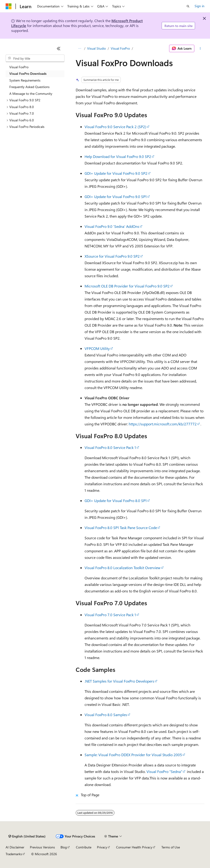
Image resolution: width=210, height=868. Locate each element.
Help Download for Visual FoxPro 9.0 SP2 (118, 156)
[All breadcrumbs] (80, 48)
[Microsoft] (9, 6)
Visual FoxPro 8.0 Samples (106, 715)
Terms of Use (171, 847)
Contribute (84, 847)
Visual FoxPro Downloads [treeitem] (28, 73)
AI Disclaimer (15, 847)
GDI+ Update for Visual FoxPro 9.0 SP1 (116, 196)
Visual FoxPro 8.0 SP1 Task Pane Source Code (121, 528)
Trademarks (14, 854)
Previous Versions (42, 847)
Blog (64, 847)
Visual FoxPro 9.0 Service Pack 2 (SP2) (115, 127)
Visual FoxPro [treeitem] (19, 67)
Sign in (199, 6)
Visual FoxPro (120, 48)
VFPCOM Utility (97, 348)
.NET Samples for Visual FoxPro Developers (119, 681)
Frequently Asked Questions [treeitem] (29, 87)
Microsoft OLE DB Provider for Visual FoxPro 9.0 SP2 (127, 286)
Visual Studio (96, 48)
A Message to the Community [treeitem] (31, 94)
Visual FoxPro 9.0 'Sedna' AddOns (112, 226)
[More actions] (200, 48)
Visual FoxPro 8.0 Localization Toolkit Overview (123, 568)
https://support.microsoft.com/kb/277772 (163, 424)
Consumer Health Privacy (134, 847)
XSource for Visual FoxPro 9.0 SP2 (112, 256)
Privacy (102, 847)
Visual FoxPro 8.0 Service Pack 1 (110, 447)
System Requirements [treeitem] (25, 80)
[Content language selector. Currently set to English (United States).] (27, 836)
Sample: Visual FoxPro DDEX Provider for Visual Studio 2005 (133, 755)
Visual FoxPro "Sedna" (164, 771)
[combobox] (35, 58)
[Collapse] (59, 48)
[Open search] (188, 6)
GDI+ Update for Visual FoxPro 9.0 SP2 (116, 173)
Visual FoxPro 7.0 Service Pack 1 (110, 615)
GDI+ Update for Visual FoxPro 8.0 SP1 (116, 501)
